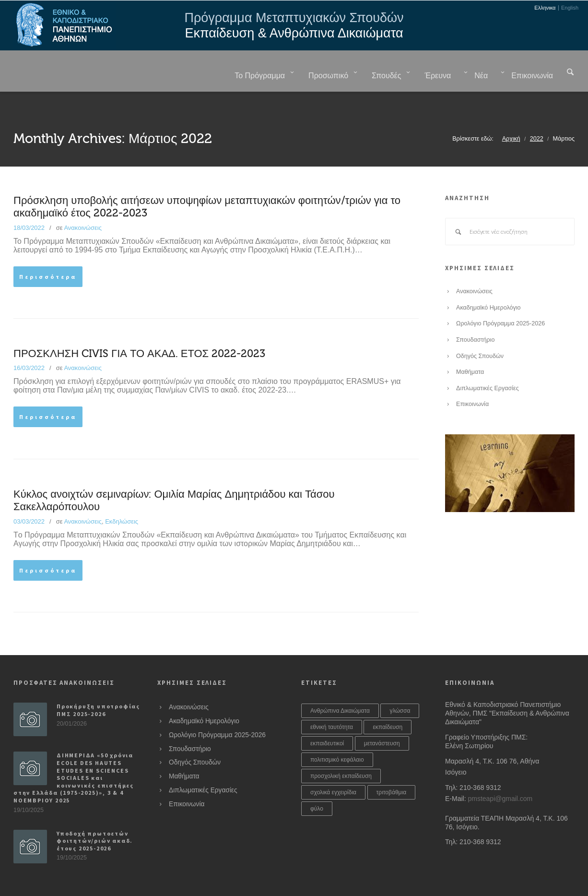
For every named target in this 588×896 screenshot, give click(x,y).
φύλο (317, 785)
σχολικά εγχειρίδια (333, 768)
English (570, 8)
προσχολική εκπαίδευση (341, 752)
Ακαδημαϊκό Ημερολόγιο (488, 284)
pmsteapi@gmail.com (500, 775)
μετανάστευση (382, 719)
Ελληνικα (545, 8)
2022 (537, 115)
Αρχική (511, 115)
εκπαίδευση (388, 703)
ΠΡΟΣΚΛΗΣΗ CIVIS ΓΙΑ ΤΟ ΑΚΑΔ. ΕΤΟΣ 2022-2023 (139, 330)
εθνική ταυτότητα (332, 703)
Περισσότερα (48, 253)
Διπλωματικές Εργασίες (488, 364)
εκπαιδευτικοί (327, 719)
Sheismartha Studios (249, 880)
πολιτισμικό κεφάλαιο (337, 736)
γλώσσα (400, 687)
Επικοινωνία (472, 380)
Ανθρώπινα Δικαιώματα (340, 687)
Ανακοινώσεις (83, 204)
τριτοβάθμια (392, 768)
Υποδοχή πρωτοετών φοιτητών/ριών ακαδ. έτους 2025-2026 (95, 817)
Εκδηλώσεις (122, 497)
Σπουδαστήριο (475, 316)
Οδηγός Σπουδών (480, 332)
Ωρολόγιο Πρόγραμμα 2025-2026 (500, 299)
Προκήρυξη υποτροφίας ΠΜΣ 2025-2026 (98, 686)
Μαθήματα (470, 348)
